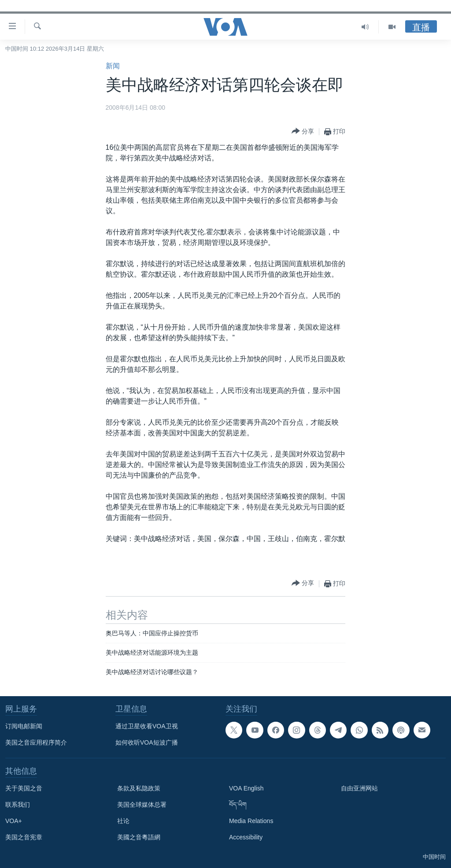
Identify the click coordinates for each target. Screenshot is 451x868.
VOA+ (14, 821)
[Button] (303, 132)
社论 (123, 821)
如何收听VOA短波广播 (147, 742)
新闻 (113, 66)
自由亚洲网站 (359, 788)
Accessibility (246, 837)
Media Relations (251, 821)
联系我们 (18, 805)
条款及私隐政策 (139, 788)
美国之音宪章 (24, 837)
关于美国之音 (24, 788)
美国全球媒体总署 (142, 805)
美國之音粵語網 (139, 837)
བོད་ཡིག (238, 805)
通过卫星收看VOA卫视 (147, 726)
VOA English (246, 788)
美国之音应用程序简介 (36, 742)
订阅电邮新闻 (24, 726)
